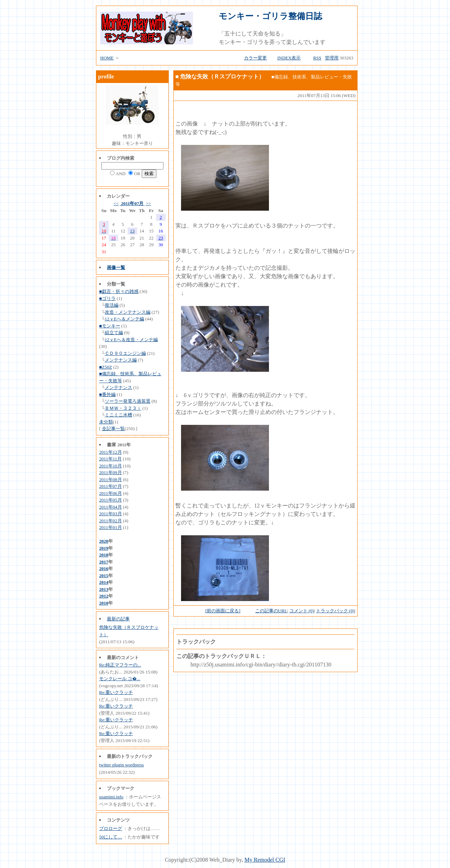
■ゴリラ (107, 298)
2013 (104, 589)
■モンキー (110, 326)
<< (116, 203)
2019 (104, 548)
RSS (317, 58)
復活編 (112, 305)
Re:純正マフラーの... (120, 665)
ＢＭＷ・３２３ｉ (123, 408)
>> (149, 203)
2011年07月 (132, 203)
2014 (104, 582)
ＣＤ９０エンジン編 (125, 353)
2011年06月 (111, 493)
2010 (104, 603)
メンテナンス (118, 387)
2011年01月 (111, 527)
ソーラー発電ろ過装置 (128, 401)
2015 (104, 576)
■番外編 (107, 394)
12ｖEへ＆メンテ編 (124, 319)
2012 (104, 596)
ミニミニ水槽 (118, 415)
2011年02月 (111, 521)
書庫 (111, 445)
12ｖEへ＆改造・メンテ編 (131, 340)
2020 (104, 541)
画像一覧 (116, 267)
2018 (104, 555)
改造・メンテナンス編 (128, 312)
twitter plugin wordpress (121, 765)
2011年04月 (111, 507)
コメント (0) (302, 611)
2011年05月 (111, 500)
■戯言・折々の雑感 (119, 291)
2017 (104, 562)
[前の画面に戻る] (223, 611)
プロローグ (111, 828)
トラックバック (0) (335, 611)
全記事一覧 (113, 429)
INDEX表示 (289, 58)
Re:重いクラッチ (116, 692)
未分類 (106, 422)
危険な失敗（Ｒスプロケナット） (222, 76)
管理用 (332, 58)
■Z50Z (106, 367)
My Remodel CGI (265, 860)
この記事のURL (271, 611)
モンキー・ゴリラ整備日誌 (270, 16)
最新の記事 (118, 619)
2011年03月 (111, 514)
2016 (104, 569)
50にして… (111, 837)
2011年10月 (111, 466)
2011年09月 (111, 473)
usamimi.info (111, 797)
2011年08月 (111, 480)
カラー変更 (255, 58)
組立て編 (114, 333)
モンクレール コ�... (120, 679)
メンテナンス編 (121, 360)
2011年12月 (111, 452)
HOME (107, 58)
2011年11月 (110, 459)
